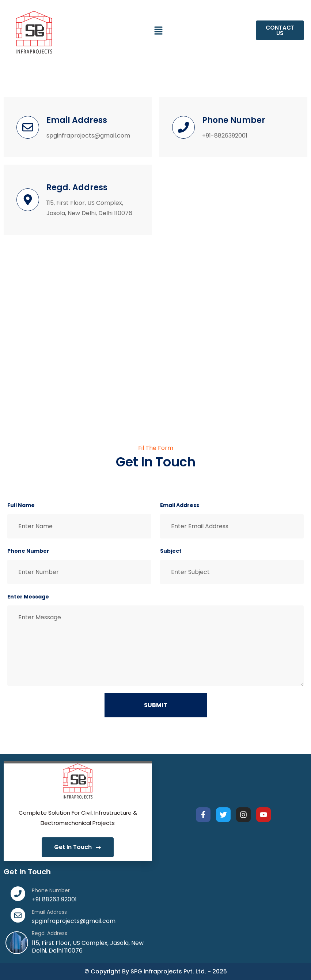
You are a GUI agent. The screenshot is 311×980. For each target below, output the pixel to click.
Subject (171, 551)
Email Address (180, 505)
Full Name (21, 505)
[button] (159, 30)
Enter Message (28, 597)
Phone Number (28, 551)
